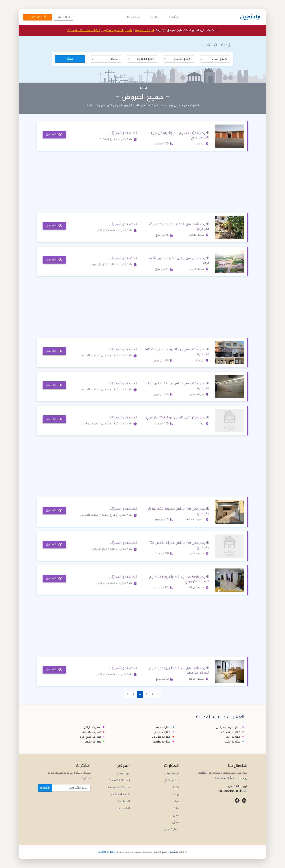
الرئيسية (173, 17)
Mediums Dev (107, 852)
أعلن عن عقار (38, 17)
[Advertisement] (142, 181)
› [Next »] (127, 694)
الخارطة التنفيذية (119, 781)
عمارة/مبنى (171, 829)
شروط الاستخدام (120, 795)
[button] (64, 17)
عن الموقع (123, 774)
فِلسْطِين (250, 17)
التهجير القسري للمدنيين (118, 30)
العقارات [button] (154, 17)
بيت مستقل (171, 781)
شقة (176, 788)
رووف (176, 795)
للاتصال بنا (134, 17)
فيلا (176, 802)
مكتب (175, 809)
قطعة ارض (172, 774)
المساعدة (124, 802)
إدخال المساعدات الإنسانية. (83, 30)
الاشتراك (45, 788)
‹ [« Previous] (158, 694)
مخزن (175, 822)
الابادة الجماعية (144, 30)
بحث (70, 59)
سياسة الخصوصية (119, 788)
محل (176, 816)
